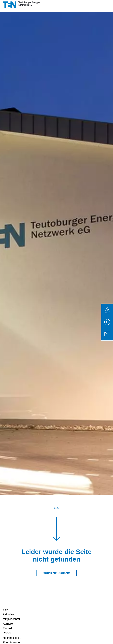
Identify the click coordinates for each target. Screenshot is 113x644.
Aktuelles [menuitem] (8, 614)
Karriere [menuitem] (8, 624)
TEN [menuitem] (6, 610)
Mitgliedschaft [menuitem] (11, 619)
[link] (107, 310)
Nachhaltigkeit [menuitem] (12, 638)
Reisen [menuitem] (7, 633)
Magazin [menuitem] (8, 628)
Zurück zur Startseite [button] (57, 573)
